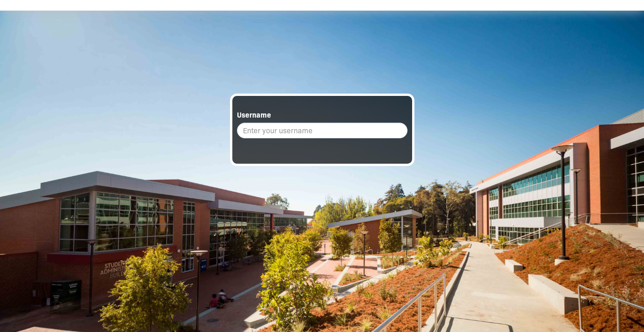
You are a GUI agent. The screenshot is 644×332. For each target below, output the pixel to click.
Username (254, 115)
